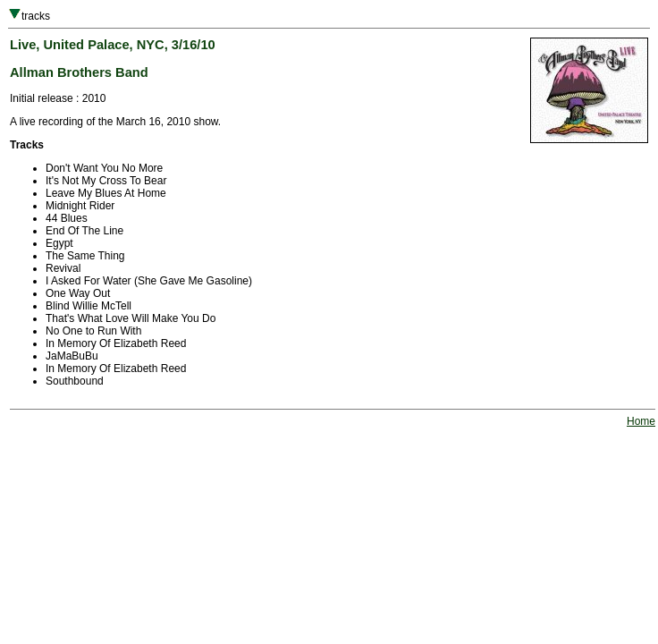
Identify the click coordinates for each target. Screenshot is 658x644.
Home (641, 421)
